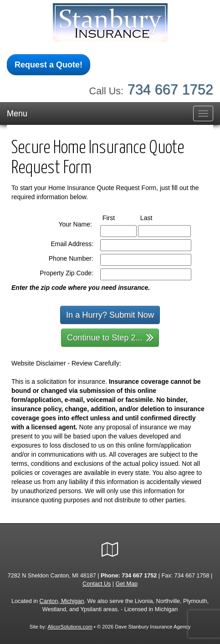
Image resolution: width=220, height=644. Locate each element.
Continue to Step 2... (110, 337)
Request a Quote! (49, 65)
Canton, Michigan (62, 601)
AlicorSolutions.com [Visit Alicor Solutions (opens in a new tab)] (70, 627)
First (117, 217)
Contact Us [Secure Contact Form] (97, 584)
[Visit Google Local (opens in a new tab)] (110, 550)
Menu (17, 113)
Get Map (127, 584)
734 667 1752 (170, 90)
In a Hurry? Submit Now (110, 315)
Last (155, 217)
